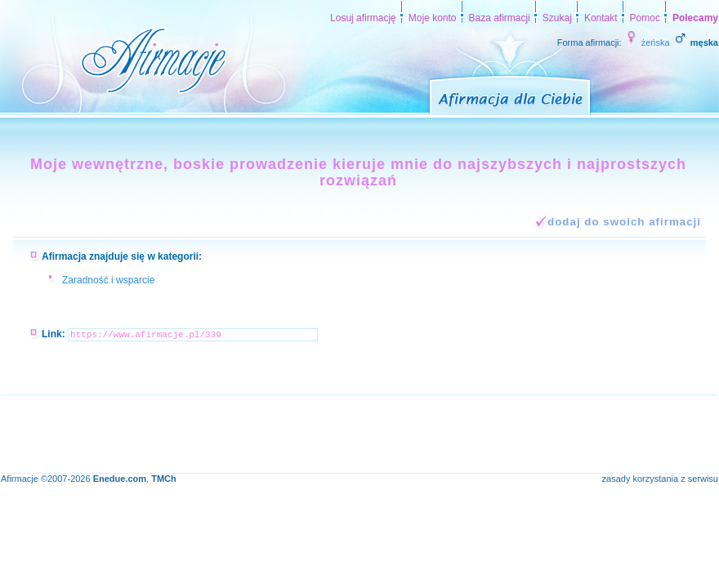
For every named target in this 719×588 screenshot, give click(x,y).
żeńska (647, 42)
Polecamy (695, 18)
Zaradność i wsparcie (108, 280)
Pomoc (645, 18)
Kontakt (601, 18)
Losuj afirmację (363, 18)
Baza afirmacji (500, 18)
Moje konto (433, 18)
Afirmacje (20, 479)
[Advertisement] (298, 432)
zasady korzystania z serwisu (660, 479)
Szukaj (557, 18)
